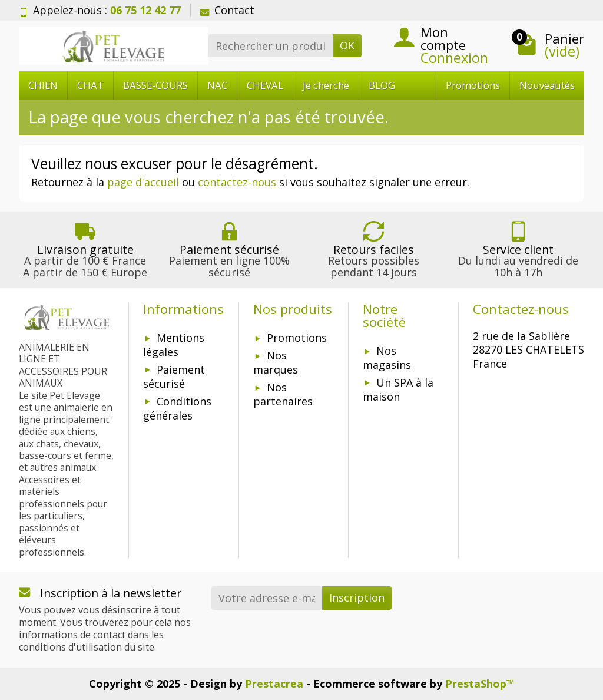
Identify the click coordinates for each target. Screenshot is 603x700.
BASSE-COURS (155, 85)
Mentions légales (174, 345)
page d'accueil (143, 182)
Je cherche (326, 85)
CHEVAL (265, 85)
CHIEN (43, 85)
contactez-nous (237, 182)
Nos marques (276, 362)
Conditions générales (177, 408)
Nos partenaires (283, 394)
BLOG (382, 85)
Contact (227, 10)
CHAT (90, 85)
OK (347, 45)
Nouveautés (547, 85)
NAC (217, 85)
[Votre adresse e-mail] (267, 598)
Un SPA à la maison (398, 389)
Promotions (473, 85)
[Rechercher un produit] (271, 46)
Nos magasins (387, 358)
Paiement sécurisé (174, 377)
